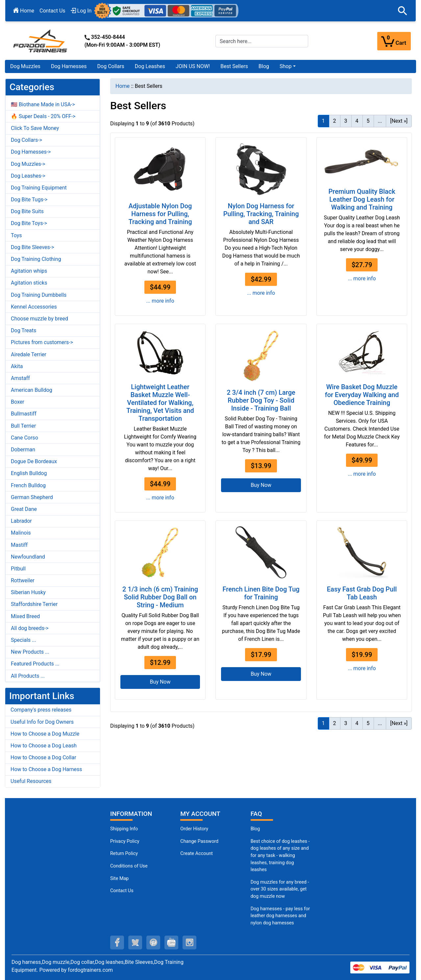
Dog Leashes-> (28, 176)
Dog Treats (24, 330)
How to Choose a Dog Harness (46, 769)
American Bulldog (32, 390)
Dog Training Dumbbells (39, 295)
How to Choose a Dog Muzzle (45, 734)
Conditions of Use (129, 866)
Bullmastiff (24, 414)
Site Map (119, 879)
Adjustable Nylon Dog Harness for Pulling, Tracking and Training (160, 214)
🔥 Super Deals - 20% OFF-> (43, 116)
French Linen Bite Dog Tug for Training (261, 593)
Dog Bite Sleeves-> (33, 247)
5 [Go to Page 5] (368, 121)
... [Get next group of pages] (380, 121)
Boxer (18, 402)
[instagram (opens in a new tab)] (189, 942)
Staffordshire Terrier (34, 604)
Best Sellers (234, 66)
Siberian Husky (28, 592)
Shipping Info (124, 829)
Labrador (21, 521)
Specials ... (24, 640)
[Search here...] (262, 41)
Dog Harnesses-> (31, 152)
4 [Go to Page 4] (357, 121)
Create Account (197, 854)
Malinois (21, 533)
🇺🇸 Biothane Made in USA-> (43, 104)
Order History (194, 829)
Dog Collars (111, 66)
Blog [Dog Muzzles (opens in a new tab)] (255, 829)
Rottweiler (23, 580)
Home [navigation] (123, 86)
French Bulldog (28, 485)
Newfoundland (28, 557)
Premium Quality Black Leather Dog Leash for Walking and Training (362, 199)
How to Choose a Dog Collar (43, 757)
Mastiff (19, 545)
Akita (17, 366)
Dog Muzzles (25, 66)
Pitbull (18, 569)
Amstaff (20, 378)
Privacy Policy (125, 841)
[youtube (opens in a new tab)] (171, 942)
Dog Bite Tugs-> (29, 200)
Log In (81, 11)
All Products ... (28, 676)
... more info (160, 301)
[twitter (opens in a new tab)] (135, 942)
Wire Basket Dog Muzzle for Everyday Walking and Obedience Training (362, 395)
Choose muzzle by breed (39, 319)
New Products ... (30, 652)
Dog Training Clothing (36, 259)
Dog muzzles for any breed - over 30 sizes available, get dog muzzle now (280, 889)
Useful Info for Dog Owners (42, 722)
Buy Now (261, 485)
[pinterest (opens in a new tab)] (153, 942)
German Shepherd (32, 497)
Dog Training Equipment (39, 188)
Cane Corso (25, 438)
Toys (16, 235)
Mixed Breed (25, 616)
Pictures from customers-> (42, 342)
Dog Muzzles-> (28, 164)
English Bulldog (29, 473)
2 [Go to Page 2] (335, 121)
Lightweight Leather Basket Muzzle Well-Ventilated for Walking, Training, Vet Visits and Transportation (160, 403)
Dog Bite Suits (27, 211)
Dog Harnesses (69, 66)
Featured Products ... (35, 664)
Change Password (199, 841)
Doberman (23, 450)
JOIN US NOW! (193, 66)
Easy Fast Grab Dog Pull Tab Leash (362, 593)
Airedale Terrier (29, 354)
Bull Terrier (23, 426)
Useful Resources (31, 781)
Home (24, 11)
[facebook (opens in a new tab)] (117, 942)
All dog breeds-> (30, 628)
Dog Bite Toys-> (29, 223)
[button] (403, 11)
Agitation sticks (29, 283)
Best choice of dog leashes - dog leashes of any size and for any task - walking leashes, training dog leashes (280, 855)
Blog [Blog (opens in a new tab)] (264, 66)
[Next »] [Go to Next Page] (399, 121)
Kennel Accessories (34, 307)
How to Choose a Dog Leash (44, 746)
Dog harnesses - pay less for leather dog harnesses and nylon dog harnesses (280, 916)
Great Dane (24, 509)
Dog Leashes (150, 66)
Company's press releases (41, 710)
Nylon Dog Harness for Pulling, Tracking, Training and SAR (261, 214)
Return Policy (124, 854)
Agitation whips (29, 271)
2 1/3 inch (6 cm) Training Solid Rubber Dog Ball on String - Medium (160, 597)
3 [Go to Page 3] (346, 121)
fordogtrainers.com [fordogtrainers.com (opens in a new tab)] (90, 970)
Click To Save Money (35, 128)
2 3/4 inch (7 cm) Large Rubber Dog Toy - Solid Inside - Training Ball (261, 400)
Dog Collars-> (26, 140)
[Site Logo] (41, 41)
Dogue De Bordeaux (34, 461)
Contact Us (52, 11)
